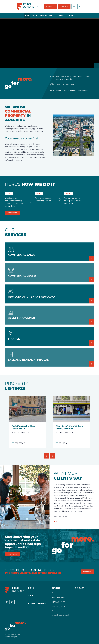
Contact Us (12, 213)
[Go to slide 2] (56, 521)
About (34, 15)
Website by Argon (11, 637)
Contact (64, 7)
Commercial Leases (58, 597)
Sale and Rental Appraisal (60, 615)
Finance (54, 611)
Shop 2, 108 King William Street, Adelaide (69, 427)
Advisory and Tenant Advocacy (58, 602)
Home (27, 15)
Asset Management (58, 607)
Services (43, 15)
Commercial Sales (58, 593)
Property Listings (57, 15)
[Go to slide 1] (54, 521)
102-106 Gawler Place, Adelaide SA (24, 427)
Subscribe (50, 7)
